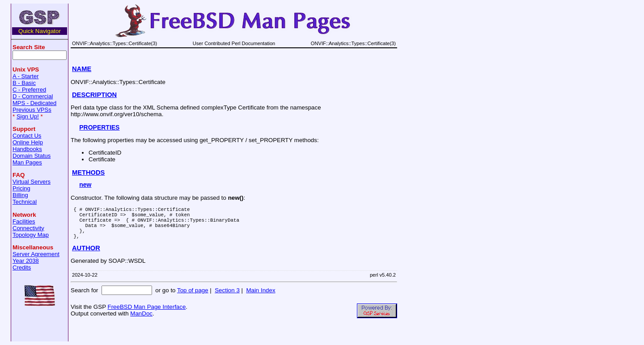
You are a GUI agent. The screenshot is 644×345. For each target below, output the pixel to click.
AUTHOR (86, 256)
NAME (82, 69)
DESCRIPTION (94, 95)
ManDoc (141, 322)
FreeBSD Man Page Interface (146, 315)
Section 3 (227, 298)
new (85, 185)
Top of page (193, 298)
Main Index (261, 298)
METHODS (88, 172)
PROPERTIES (99, 127)
